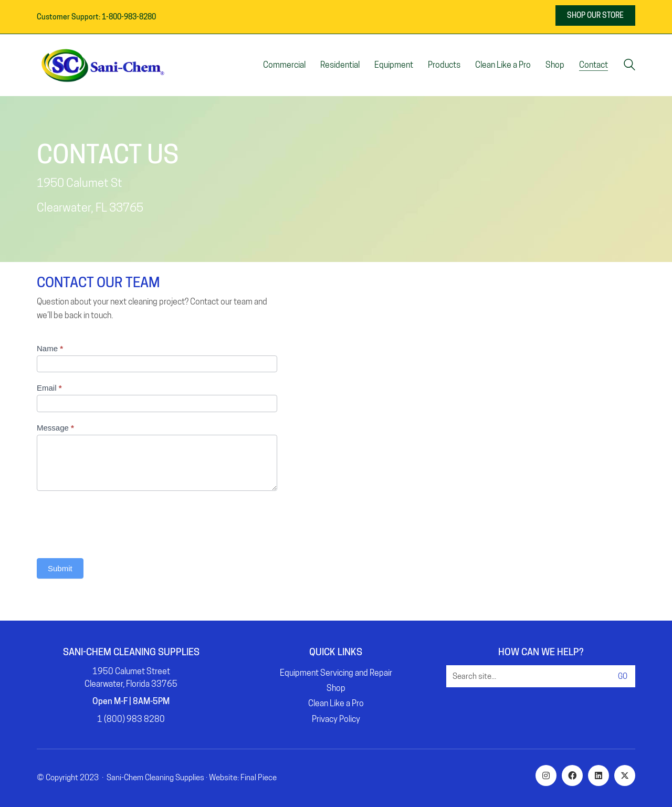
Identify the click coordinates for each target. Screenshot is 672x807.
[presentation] (117, 522)
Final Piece (259, 778)
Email (49, 388)
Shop (336, 688)
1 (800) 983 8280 (131, 719)
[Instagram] (546, 775)
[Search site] (629, 66)
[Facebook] (572, 775)
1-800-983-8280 (129, 17)
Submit (60, 568)
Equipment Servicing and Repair (336, 673)
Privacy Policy (336, 719)
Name (50, 348)
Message (55, 428)
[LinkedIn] (598, 775)
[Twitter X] (625, 775)
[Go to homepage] (102, 65)
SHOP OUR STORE (595, 15)
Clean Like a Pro (336, 703)
